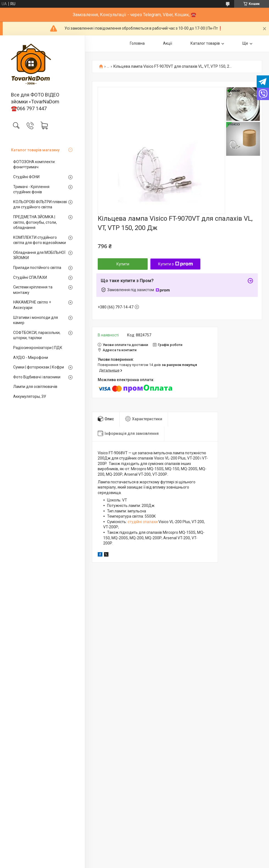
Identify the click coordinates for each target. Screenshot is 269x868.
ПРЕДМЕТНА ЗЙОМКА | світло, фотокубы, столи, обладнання (35, 222)
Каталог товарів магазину (35, 150)
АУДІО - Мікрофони (31, 358)
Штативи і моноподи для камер (36, 320)
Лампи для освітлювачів (35, 387)
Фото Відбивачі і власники (37, 377)
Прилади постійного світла (37, 268)
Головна (137, 43)
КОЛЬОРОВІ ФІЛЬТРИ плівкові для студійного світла (40, 205)
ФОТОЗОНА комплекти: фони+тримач (34, 164)
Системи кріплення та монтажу (33, 290)
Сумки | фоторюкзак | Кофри (39, 367)
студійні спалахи (143, 522)
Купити (123, 264)
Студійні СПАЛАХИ (30, 277)
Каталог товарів (205, 43)
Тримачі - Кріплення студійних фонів (31, 189)
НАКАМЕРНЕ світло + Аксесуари (32, 305)
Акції (168, 43)
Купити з (176, 264)
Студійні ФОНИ (26, 177)
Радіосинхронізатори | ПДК (38, 348)
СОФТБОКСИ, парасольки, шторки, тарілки (37, 335)
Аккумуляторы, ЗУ (30, 396)
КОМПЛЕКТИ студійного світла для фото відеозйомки (40, 240)
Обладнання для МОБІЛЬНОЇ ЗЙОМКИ (39, 255)
